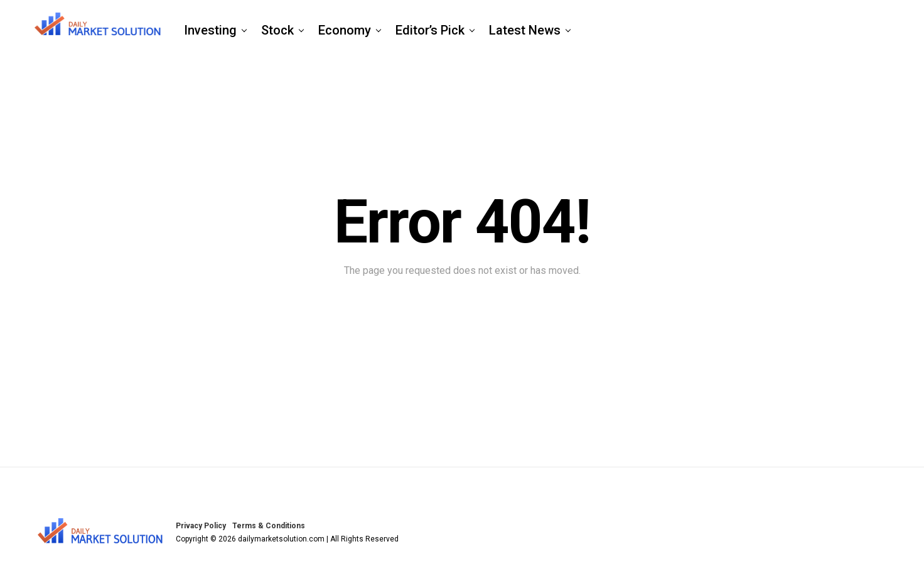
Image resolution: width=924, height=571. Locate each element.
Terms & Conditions (269, 526)
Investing (210, 30)
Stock (277, 30)
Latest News (525, 30)
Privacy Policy (201, 526)
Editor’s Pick (430, 30)
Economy (345, 30)
